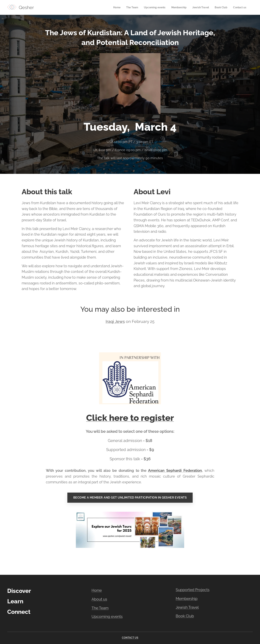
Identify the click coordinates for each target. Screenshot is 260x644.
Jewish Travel (187, 607)
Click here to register (130, 418)
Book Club (185, 616)
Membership (187, 599)
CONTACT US (130, 638)
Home (97, 590)
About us (99, 599)
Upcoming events (107, 617)
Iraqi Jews (115, 321)
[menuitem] (111, 7)
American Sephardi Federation (175, 471)
